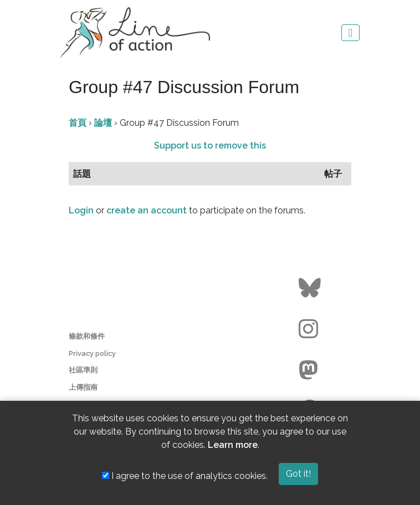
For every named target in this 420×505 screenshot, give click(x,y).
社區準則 (83, 370)
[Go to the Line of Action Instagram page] (311, 329)
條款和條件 (87, 336)
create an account (147, 210)
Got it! (298, 474)
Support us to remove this (210, 146)
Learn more (233, 445)
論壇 (103, 123)
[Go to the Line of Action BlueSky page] (311, 288)
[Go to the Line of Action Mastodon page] (311, 370)
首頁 (78, 123)
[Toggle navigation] (350, 33)
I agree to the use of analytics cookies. (185, 476)
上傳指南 (83, 387)
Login (81, 210)
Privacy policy (92, 353)
